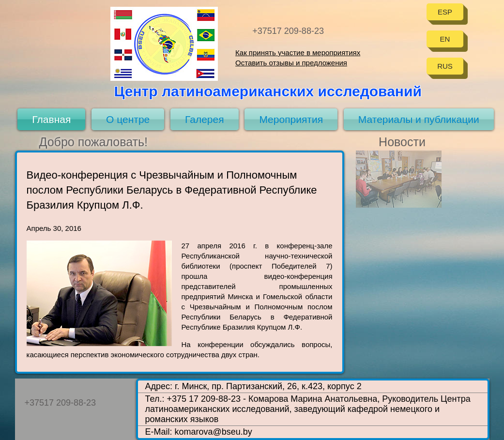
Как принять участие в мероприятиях (298, 53)
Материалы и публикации (419, 119)
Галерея (205, 119)
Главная (51, 119)
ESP (445, 12)
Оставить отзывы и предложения (291, 63)
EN (445, 39)
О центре (128, 119)
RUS (445, 66)
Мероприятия (291, 119)
